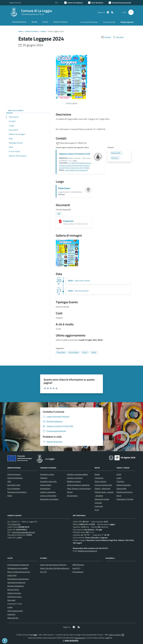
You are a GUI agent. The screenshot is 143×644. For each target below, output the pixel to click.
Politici (10, 496)
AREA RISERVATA (70, 641)
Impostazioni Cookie (15, 604)
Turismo (70, 492)
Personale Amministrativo (17, 492)
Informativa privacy (14, 597)
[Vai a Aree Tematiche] (96, 3)
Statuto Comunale (14, 593)
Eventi (43, 31)
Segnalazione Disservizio (16, 582)
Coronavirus (99, 478)
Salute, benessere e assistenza (78, 485)
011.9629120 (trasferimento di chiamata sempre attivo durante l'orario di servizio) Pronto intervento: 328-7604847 (75, 165)
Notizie (97, 474)
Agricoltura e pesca (47, 474)
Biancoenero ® (80, 638)
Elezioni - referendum (102, 489)
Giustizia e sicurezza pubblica (77, 474)
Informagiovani (78, 572)
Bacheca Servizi (13, 590)
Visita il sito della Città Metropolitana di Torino (57, 568)
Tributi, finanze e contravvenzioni (79, 489)
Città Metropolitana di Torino (33, 14)
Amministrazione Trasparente (18, 565)
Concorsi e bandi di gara (103, 485)
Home (21, 31)
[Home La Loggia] (31, 12)
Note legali (11, 600)
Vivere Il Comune (32, 31)
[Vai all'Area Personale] (120, 3)
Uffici (9, 481)
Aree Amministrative (15, 478)
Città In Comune (115, 635)
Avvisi (97, 510)
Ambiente (44, 478)
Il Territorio (120, 481)
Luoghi (119, 478)
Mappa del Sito (13, 618)
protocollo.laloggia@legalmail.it (24, 532)
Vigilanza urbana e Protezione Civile (75, 154)
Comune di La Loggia (36, 11)
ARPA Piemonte (78, 565)
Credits (10, 607)
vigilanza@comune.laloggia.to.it (76, 170)
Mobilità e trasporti (74, 481)
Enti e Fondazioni (14, 489)
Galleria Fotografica (124, 485)
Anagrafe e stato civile (48, 481)
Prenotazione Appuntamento (18, 579)
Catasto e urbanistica (48, 492)
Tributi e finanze (100, 481)
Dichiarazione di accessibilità (18, 568)
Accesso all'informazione (89, 22)
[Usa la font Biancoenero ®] (73, 3)
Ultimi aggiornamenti (15, 611)
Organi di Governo (14, 474)
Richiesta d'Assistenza (16, 586)
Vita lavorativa (72, 496)
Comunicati (99, 506)
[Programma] (60, 221)
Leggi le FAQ (12, 575)
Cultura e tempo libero (48, 496)
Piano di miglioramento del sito (19, 572)
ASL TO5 (43, 572)
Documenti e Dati (14, 485)
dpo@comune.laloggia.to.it (87, 551)
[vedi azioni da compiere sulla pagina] (118, 37)
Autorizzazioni (45, 489)
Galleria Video (121, 489)
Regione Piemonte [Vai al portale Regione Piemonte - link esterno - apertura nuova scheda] (15, 3)
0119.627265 (15, 524)
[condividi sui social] (106, 37)
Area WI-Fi (76, 568)
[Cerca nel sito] (131, 12)
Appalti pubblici (46, 485)
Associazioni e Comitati (125, 499)
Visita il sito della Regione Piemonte (53, 565)
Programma (68, 221)
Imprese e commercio (75, 478)
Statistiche (11, 614)
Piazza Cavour (64, 188)
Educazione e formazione (49, 499)
